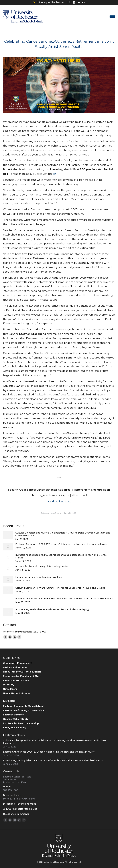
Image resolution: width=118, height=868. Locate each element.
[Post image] (8, 535)
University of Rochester (48, 2)
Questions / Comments (16, 814)
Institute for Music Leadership (21, 723)
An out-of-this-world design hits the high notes (42, 566)
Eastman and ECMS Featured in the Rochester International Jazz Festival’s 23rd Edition (64, 599)
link (55, 174)
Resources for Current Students (22, 672)
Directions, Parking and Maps (20, 804)
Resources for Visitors (16, 680)
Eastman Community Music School (23, 706)
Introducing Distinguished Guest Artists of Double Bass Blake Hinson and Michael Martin (61, 556)
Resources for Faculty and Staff (22, 676)
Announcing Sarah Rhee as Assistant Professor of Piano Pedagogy (52, 609)
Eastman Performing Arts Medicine (24, 710)
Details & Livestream (59, 502)
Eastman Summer (13, 715)
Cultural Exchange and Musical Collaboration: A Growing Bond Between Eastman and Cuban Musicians (63, 534)
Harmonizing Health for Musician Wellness (39, 577)
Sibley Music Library (15, 728)
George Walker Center (16, 719)
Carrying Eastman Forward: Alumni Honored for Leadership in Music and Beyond (60, 588)
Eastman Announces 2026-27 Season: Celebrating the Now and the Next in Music (61, 544)
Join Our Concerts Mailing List (20, 809)
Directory (9, 685)
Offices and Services (15, 667)
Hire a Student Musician (17, 693)
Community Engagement (18, 663)
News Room (55, 513)
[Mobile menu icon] (112, 16)
